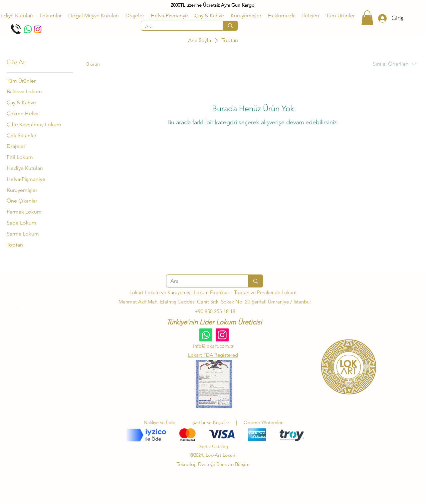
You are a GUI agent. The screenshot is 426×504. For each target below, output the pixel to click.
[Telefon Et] (16, 29)
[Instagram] (38, 29)
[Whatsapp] (28, 29)
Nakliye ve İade (160, 422)
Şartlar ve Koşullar (212, 422)
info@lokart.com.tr (213, 346)
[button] (51, 16)
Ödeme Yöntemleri (264, 422)
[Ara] (177, 26)
